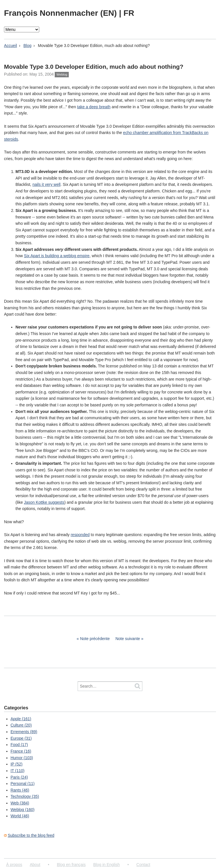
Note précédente (95, 639)
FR (129, 13)
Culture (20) (21, 725)
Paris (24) (19, 777)
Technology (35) (25, 796)
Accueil (10, 46)
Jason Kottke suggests (44, 502)
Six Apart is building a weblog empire (57, 256)
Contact (143, 865)
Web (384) (20, 803)
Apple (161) (21, 719)
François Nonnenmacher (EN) (61, 13)
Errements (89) (24, 732)
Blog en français (71, 865)
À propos (14, 865)
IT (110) (18, 771)
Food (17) (19, 745)
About (35, 865)
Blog (27, 46)
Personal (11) (23, 784)
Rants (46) (20, 790)
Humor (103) (22, 758)
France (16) (21, 751)
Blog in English (106, 865)
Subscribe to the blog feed (31, 835)
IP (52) (17, 764)
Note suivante (128, 639)
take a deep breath (94, 107)
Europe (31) (21, 738)
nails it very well (46, 184)
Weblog (62, 74)
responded (80, 535)
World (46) (20, 816)
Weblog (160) (23, 810)
